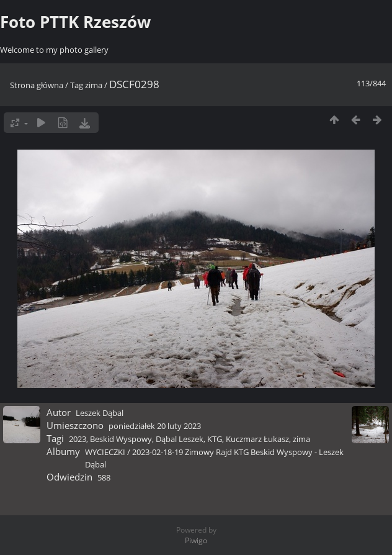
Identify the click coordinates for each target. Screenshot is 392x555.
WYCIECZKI (105, 452)
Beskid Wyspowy (121, 439)
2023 (78, 439)
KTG (215, 439)
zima (94, 85)
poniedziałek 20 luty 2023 (155, 426)
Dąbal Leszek (180, 439)
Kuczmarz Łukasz (257, 439)
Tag (77, 85)
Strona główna (37, 85)
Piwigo (196, 540)
